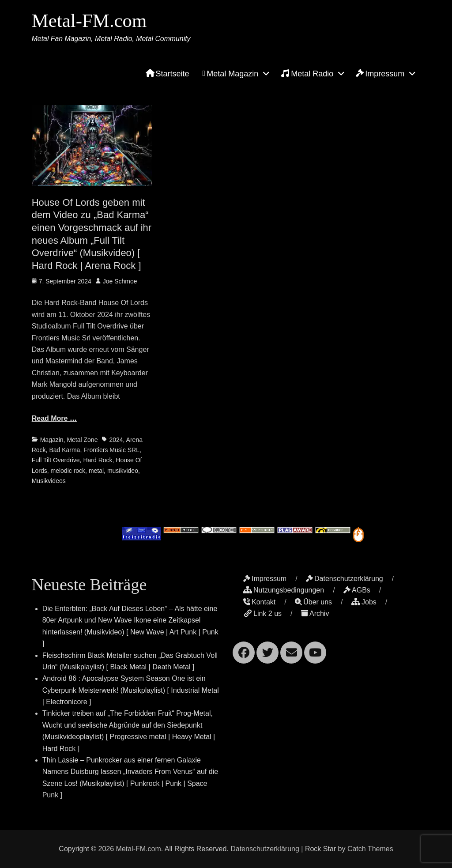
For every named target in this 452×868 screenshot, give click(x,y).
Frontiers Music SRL (111, 450)
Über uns (313, 602)
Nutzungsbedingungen (284, 590)
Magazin (52, 440)
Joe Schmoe (120, 281)
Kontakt (259, 602)
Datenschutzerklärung (345, 579)
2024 (116, 440)
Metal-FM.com (91, 21)
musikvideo (123, 471)
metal (96, 471)
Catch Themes (370, 849)
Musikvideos (49, 481)
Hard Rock (98, 460)
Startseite (168, 75)
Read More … (54, 418)
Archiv (315, 613)
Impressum (380, 75)
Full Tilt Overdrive (56, 460)
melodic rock (68, 471)
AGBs (357, 590)
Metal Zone (82, 440)
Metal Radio (307, 75)
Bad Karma (64, 450)
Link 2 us (262, 613)
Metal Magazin (231, 75)
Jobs (364, 602)
